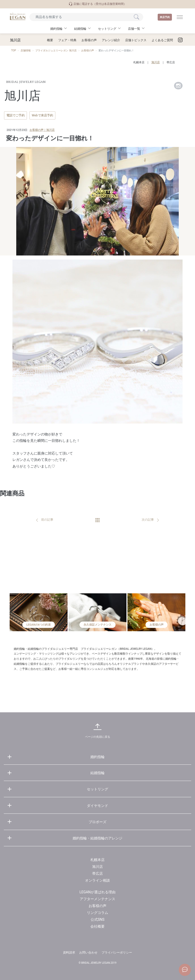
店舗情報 (26, 50)
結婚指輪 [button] (80, 29)
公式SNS (98, 919)
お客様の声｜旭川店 (42, 130)
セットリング (97, 789)
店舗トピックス (136, 40)
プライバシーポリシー (117, 953)
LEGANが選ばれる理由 (97, 892)
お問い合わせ (88, 953)
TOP (14, 50)
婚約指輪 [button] (56, 29)
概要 (50, 40)
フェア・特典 (67, 40)
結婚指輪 (97, 773)
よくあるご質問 (162, 40)
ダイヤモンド (97, 806)
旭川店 (156, 62)
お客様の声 (89, 40)
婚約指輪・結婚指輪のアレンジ (97, 838)
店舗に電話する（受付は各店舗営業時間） (97, 4)
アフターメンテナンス (97, 899)
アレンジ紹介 (111, 40)
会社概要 (97, 926)
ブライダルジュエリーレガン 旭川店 (56, 50)
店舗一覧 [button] (134, 29)
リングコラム (97, 913)
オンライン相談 (97, 880)
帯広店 (171, 62)
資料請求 (69, 953)
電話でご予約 (15, 115)
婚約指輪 (97, 757)
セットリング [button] (107, 29)
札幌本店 (139, 62)
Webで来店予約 (42, 115)
